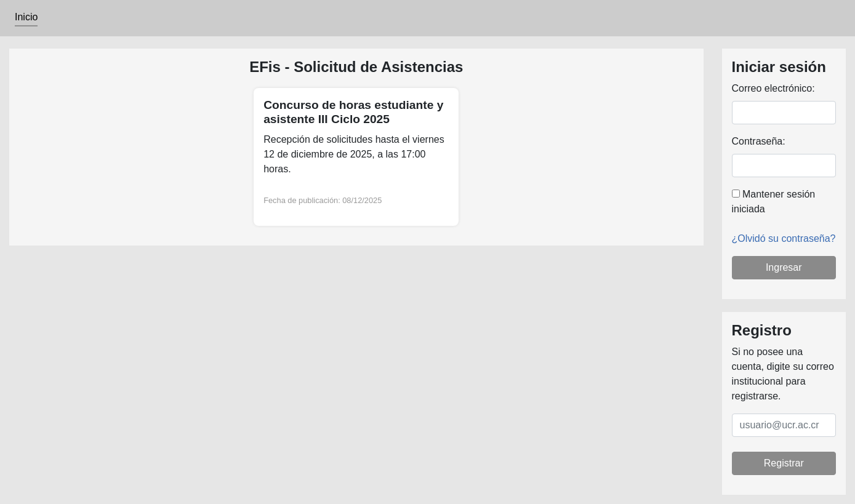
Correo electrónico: (773, 88)
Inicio (26, 17)
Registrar (784, 463)
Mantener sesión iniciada (774, 202)
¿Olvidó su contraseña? (784, 238)
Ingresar (784, 267)
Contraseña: (759, 141)
